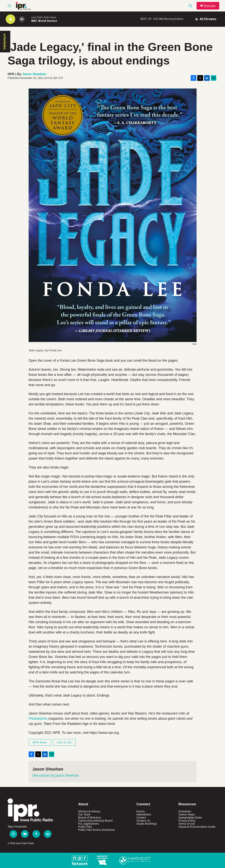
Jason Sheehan (34, 74)
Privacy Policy (187, 820)
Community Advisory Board (95, 820)
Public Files (85, 827)
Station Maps (187, 814)
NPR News (40, 742)
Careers (141, 817)
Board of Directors (90, 817)
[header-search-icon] (190, 6)
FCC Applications (89, 824)
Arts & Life (64, 742)
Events (141, 811)
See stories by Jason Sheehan (56, 775)
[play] (10, 19)
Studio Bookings (147, 824)
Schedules (185, 811)
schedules (5, 42)
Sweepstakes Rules (190, 817)
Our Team (84, 814)
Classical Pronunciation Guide (197, 827)
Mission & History (89, 811)
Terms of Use (187, 824)
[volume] (22, 19)
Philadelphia (38, 719)
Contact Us (143, 820)
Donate (210, 6)
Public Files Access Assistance (97, 830)
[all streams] (206, 19)
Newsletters (144, 814)
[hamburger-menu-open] (9, 6)
